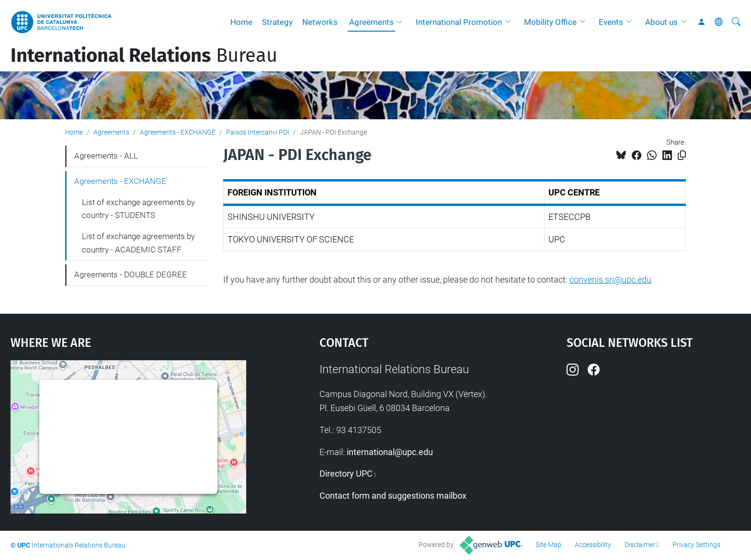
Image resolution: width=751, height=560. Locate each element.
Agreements (371, 22)
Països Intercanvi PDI (258, 132)
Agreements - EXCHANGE (178, 132)
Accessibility (593, 545)
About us (661, 22)
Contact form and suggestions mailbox (393, 496)
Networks (320, 22)
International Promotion (459, 22)
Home (241, 22)
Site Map (548, 545)
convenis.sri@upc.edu (610, 280)
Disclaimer (640, 545)
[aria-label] (736, 22)
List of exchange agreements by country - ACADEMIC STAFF (138, 243)
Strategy (277, 22)
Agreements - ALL (106, 156)
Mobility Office (550, 22)
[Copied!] (682, 155)
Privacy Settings (696, 545)
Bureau (144, 56)
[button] (402, 22)
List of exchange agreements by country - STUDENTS (138, 209)
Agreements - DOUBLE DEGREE (131, 274)
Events (611, 22)
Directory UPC (346, 474)
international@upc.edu (390, 452)
